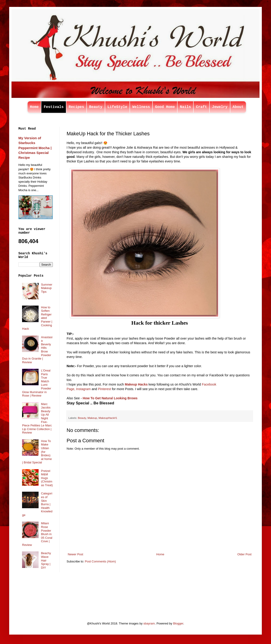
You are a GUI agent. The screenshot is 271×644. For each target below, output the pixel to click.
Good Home (165, 107)
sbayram (149, 623)
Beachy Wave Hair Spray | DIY (46, 560)
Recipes (76, 107)
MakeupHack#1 (108, 418)
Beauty (96, 107)
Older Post (244, 554)
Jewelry (220, 107)
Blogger (178, 623)
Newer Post (75, 554)
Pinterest (104, 389)
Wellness (141, 107)
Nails (185, 107)
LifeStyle (117, 107)
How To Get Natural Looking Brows (110, 398)
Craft (201, 107)
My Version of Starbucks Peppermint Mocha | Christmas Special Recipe (35, 148)
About (238, 107)
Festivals (54, 107)
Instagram (83, 389)
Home (34, 107)
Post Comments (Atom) (100, 561)
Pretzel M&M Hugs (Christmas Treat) (47, 478)
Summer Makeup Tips (47, 288)
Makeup (92, 418)
